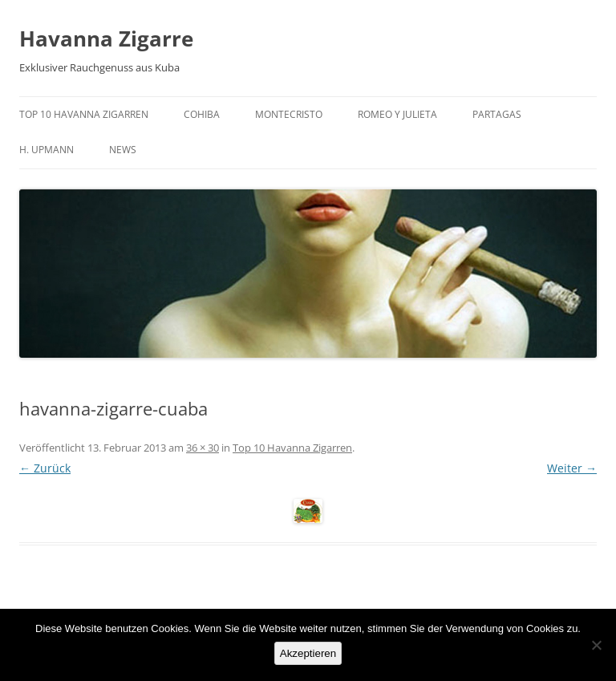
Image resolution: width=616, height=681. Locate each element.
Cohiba (202, 114)
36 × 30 (203, 448)
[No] (596, 645)
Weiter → (572, 468)
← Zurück (45, 468)
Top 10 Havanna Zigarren (84, 114)
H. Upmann (47, 150)
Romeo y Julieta (397, 114)
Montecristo (289, 114)
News (123, 150)
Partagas (497, 114)
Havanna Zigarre (106, 39)
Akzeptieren (308, 653)
